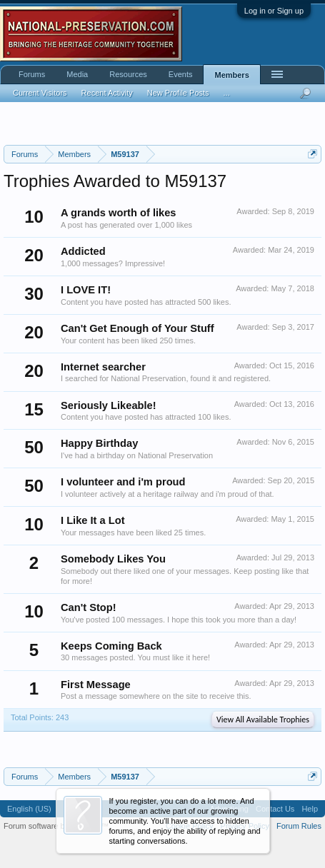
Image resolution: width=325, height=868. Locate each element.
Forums (32, 74)
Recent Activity (107, 93)
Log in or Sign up (274, 11)
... (227, 93)
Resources (128, 74)
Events (181, 74)
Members (231, 75)
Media (77, 74)
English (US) (29, 809)
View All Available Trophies (263, 720)
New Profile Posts (178, 93)
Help (310, 809)
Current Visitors (40, 93)
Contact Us (275, 809)
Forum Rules (299, 826)
